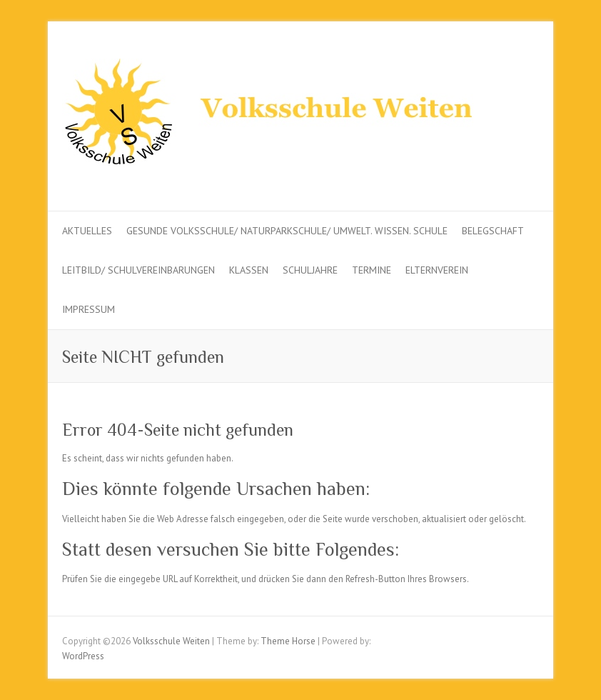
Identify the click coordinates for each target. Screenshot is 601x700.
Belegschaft (493, 231)
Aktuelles (87, 231)
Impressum (89, 309)
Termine (372, 270)
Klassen (249, 270)
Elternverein (437, 270)
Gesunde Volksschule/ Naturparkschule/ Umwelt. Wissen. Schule (287, 231)
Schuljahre (310, 270)
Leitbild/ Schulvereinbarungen (138, 270)
